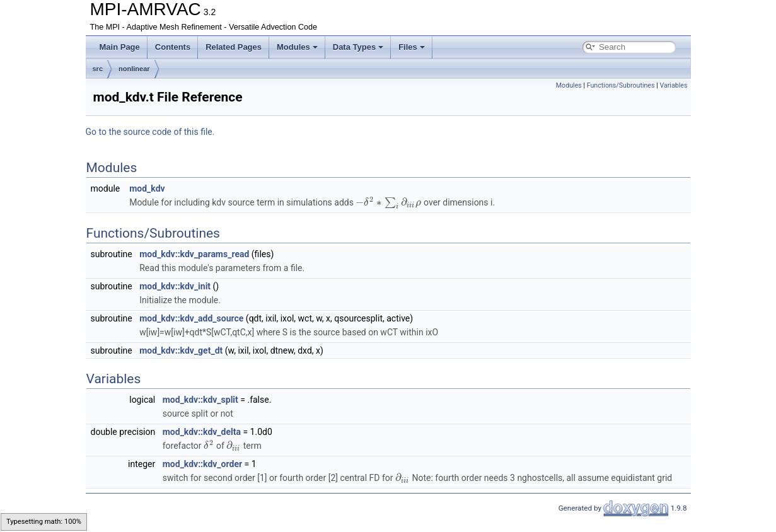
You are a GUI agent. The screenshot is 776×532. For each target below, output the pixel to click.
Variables (673, 85)
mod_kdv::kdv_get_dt (181, 350)
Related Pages (234, 47)
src (98, 69)
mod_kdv (147, 188)
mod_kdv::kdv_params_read (194, 254)
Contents (173, 47)
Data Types (358, 47)
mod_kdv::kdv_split (200, 400)
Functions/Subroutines (621, 85)
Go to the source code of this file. (150, 132)
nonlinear (134, 69)
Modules (297, 47)
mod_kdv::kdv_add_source (191, 318)
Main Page (120, 47)
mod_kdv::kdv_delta (202, 432)
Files (412, 47)
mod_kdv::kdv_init (175, 286)
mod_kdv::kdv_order (202, 464)
